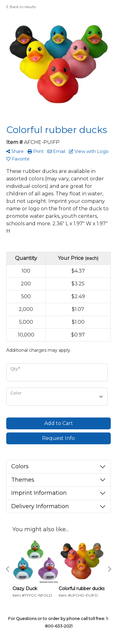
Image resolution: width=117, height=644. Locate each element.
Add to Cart (59, 423)
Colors (20, 466)
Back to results (21, 7)
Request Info (58, 438)
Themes (23, 480)
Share (15, 151)
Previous (8, 569)
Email (56, 151)
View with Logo (89, 151)
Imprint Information (39, 493)
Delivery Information (40, 506)
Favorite (18, 159)
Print (36, 151)
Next (109, 569)
